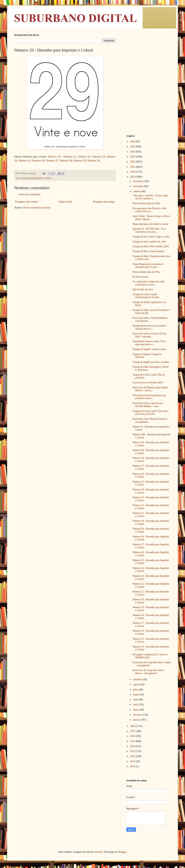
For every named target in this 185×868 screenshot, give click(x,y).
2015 (133, 741)
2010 (133, 766)
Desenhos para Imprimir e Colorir (36, 178)
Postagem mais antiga (104, 202)
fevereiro (138, 715)
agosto (137, 684)
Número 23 (99, 156)
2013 (133, 751)
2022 (133, 162)
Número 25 (25, 160)
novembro (138, 186)
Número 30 (93, 160)
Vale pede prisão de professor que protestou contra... (149, 397)
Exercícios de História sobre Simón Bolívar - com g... (150, 389)
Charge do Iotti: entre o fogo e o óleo (151, 237)
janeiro (137, 720)
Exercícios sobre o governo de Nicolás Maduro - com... (148, 405)
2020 (133, 172)
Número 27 (52, 160)
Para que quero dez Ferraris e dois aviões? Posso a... (149, 210)
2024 (133, 152)
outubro (137, 191)
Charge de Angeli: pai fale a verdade (151, 362)
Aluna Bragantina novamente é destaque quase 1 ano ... (148, 266)
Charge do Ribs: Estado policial (148, 251)
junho (136, 695)
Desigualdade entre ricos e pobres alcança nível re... (149, 327)
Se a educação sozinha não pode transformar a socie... (149, 283)
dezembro (138, 181)
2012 (133, 756)
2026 (133, 142)
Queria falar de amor (143, 289)
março (136, 710)
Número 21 (70, 156)
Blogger (122, 852)
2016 (133, 736)
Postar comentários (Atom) (37, 208)
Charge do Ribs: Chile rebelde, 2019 (151, 246)
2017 (133, 731)
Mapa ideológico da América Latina (150, 224)
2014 (133, 746)
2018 (133, 726)
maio (136, 700)
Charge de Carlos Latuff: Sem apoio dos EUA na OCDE (150, 413)
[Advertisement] (149, 56)
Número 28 (66, 160)
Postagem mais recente (27, 202)
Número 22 (84, 156)
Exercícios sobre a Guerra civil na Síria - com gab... (149, 335)
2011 (133, 761)
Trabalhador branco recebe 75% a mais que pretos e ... (149, 343)
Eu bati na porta (140, 277)
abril (136, 705)
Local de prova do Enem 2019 (148, 383)
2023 (133, 157)
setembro (138, 679)
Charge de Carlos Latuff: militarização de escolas (146, 296)
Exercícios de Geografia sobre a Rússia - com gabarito (148, 672)
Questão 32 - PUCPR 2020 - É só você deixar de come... (149, 230)
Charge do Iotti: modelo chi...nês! (149, 242)
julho (136, 690)
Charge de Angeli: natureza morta (149, 349)
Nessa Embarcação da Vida (146, 203)
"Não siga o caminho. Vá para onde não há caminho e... (150, 197)
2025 (133, 147)
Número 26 (38, 160)
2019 (133, 177)
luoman (99, 852)
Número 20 (54, 156)
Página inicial (66, 202)
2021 (133, 167)
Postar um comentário (30, 194)
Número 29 (80, 160)
